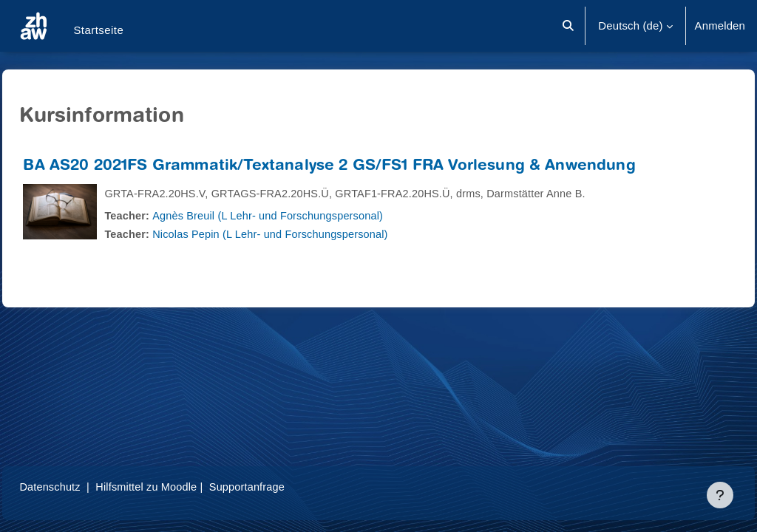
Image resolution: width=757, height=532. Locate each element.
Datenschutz (84, 487)
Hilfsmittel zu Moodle (183, 487)
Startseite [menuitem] (98, 30)
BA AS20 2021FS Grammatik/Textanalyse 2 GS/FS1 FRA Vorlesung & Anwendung (362, 167)
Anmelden (720, 25)
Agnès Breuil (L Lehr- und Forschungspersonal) (306, 215)
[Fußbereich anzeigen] (720, 495)
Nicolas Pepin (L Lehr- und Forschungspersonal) (308, 234)
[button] (569, 26)
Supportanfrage (286, 487)
